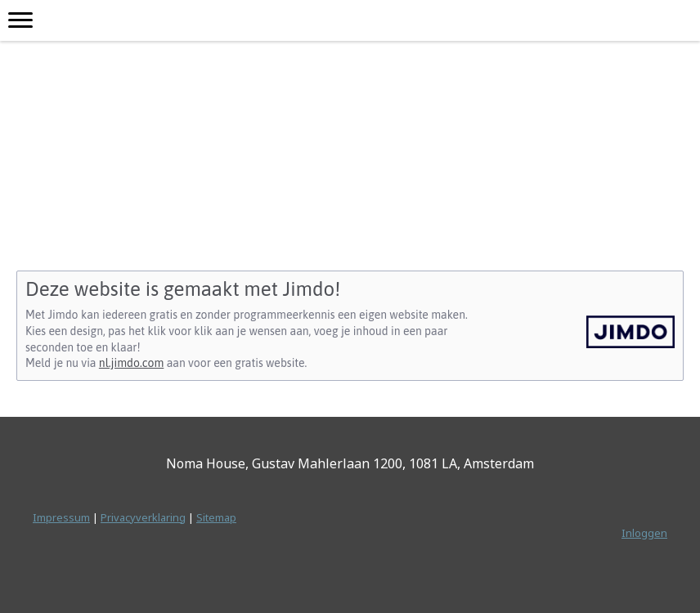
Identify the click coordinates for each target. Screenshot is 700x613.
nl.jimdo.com (131, 363)
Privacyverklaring (143, 517)
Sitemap (216, 517)
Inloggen (644, 533)
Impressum (61, 517)
